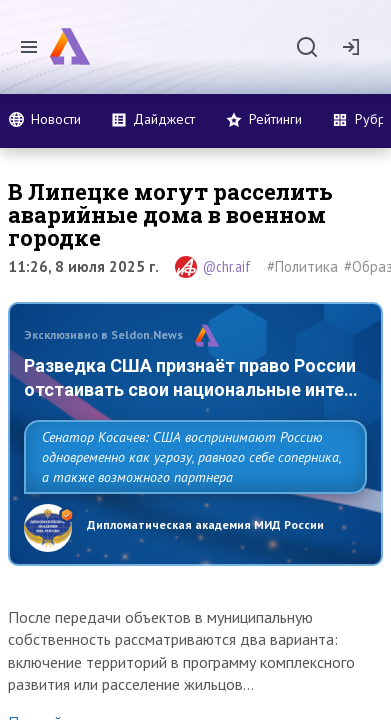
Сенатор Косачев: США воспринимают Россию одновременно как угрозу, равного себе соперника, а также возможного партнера (191, 457)
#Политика (302, 266)
